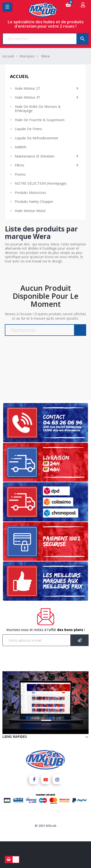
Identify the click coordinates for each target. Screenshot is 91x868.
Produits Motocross (30, 193)
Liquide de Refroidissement (37, 138)
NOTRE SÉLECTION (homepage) (41, 183)
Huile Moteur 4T (28, 97)
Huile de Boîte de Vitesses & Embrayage (38, 109)
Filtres (20, 165)
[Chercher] (45, 39)
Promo (20, 174)
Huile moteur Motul (30, 211)
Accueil (19, 76)
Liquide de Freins (28, 129)
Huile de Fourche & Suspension (40, 120)
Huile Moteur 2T (28, 88)
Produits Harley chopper (34, 202)
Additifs (21, 147)
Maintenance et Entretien (35, 156)
